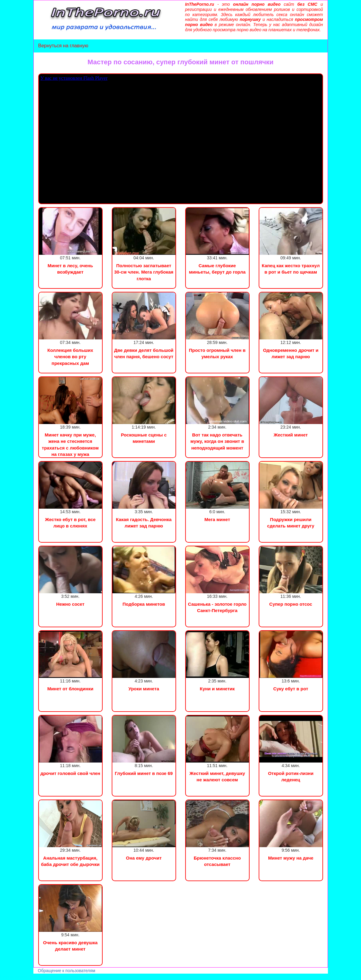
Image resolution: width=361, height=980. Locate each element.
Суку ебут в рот (291, 689)
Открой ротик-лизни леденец (291, 776)
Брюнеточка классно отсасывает (217, 861)
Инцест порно (84, 977)
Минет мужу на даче (291, 858)
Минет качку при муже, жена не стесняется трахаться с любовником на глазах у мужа (70, 445)
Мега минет (217, 519)
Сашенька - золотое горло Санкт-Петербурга (217, 607)
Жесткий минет (291, 435)
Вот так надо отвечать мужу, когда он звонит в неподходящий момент (217, 441)
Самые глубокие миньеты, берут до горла (217, 269)
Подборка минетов (144, 604)
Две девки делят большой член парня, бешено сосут (144, 353)
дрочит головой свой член (70, 773)
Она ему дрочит (144, 858)
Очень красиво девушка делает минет (70, 946)
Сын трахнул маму (48, 977)
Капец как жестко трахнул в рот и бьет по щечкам (291, 269)
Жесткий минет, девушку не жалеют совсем (217, 776)
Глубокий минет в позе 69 (144, 773)
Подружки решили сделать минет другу (291, 523)
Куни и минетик (217, 689)
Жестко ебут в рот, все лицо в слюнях (70, 523)
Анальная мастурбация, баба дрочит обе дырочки (70, 861)
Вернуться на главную (63, 46)
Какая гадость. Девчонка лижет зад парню (144, 523)
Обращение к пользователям (67, 971)
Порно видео (14, 977)
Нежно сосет (70, 604)
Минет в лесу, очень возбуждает (70, 269)
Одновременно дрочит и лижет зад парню (291, 353)
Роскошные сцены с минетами (144, 438)
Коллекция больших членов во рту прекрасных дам (70, 357)
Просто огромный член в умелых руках (217, 353)
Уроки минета (144, 689)
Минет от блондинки (70, 689)
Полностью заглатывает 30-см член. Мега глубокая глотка (144, 272)
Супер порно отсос (291, 604)
